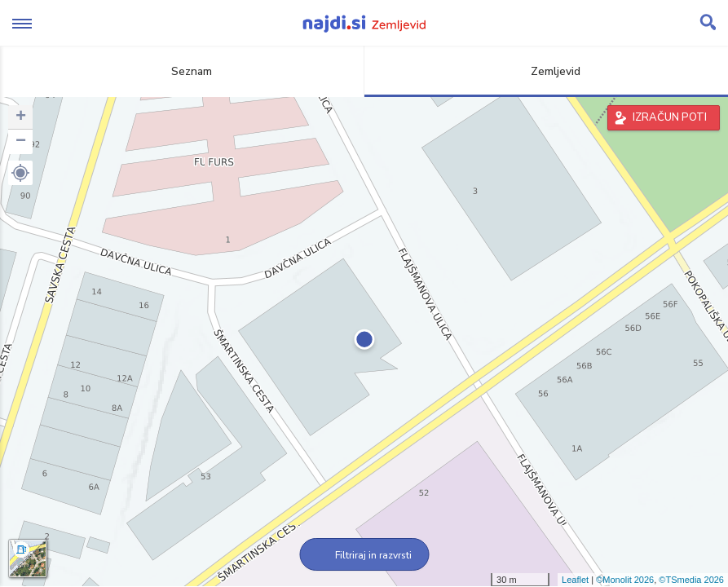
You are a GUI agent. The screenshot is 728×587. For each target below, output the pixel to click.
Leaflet (575, 580)
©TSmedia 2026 (691, 580)
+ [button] (21, 117)
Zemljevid (546, 71)
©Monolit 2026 (625, 580)
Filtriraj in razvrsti (364, 555)
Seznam (182, 71)
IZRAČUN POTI (670, 117)
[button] (20, 173)
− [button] (21, 142)
